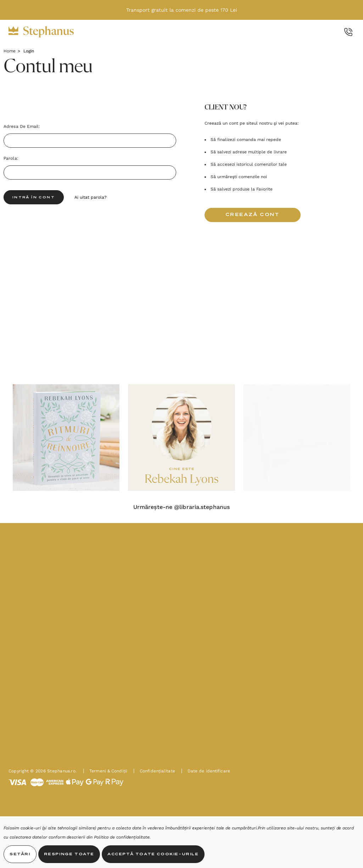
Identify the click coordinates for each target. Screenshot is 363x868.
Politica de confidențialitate (122, 837)
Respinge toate (69, 854)
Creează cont (253, 215)
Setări (20, 854)
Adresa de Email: (22, 126)
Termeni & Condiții (105, 771)
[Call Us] (348, 32)
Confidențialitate (154, 771)
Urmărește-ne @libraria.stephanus (181, 507)
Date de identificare (206, 771)
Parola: (11, 158)
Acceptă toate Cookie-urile (153, 854)
